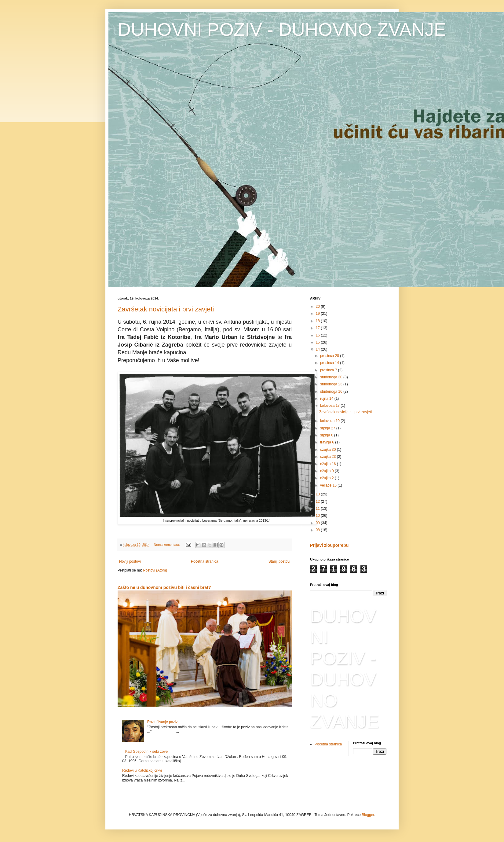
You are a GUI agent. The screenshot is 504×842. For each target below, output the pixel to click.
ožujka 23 (329, 457)
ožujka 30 (329, 450)
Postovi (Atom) (155, 570)
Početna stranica (205, 561)
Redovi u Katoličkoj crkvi (142, 770)
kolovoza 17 (330, 406)
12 (318, 502)
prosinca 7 (329, 370)
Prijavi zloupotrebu (329, 545)
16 (318, 335)
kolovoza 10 (330, 421)
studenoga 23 (332, 384)
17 (318, 328)
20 (318, 307)
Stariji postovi (279, 561)
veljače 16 (329, 485)
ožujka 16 (329, 464)
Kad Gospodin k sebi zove (146, 752)
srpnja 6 (327, 435)
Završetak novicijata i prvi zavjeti (166, 309)
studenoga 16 (332, 392)
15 (318, 342)
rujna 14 (327, 399)
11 (318, 509)
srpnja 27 (328, 428)
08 (318, 530)
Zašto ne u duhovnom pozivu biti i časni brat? (164, 587)
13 (318, 494)
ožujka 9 (327, 471)
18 (318, 321)
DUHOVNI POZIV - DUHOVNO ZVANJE (282, 29)
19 (318, 314)
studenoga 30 (332, 377)
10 (318, 516)
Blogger (368, 815)
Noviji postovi (130, 561)
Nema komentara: (167, 545)
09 (318, 523)
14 (318, 349)
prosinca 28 (330, 356)
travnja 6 (328, 442)
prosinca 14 (330, 363)
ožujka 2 (327, 478)
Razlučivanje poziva (163, 722)
